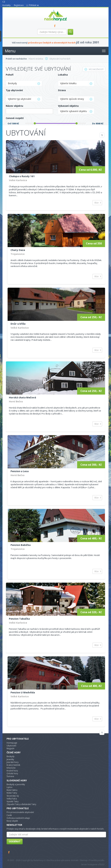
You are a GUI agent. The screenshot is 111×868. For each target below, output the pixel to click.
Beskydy (10, 756)
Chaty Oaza (18, 250)
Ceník (9, 815)
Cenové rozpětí (15, 118)
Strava (62, 90)
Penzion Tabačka (19, 619)
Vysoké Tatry (13, 801)
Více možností (94, 69)
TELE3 (102, 864)
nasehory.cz (50, 10)
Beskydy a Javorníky (16, 784)
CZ (4, 2)
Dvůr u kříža (18, 324)
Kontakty (7, 5)
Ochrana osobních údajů (18, 818)
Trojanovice (18, 254)
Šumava (10, 776)
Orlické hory (12, 773)
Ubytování (11, 746)
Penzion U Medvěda (23, 692)
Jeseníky (10, 759)
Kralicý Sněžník (13, 765)
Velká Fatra (12, 799)
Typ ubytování (14, 90)
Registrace (19, 5)
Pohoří (10, 75)
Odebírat (15, 841)
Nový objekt (12, 821)
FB (55, 26)
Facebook (9, 852)
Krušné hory (12, 771)
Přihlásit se (34, 5)
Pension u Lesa (20, 471)
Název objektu (14, 106)
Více (96, 203)
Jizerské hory (13, 762)
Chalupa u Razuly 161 (22, 176)
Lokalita (63, 75)
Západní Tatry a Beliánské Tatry (21, 804)
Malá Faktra (12, 790)
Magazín (10, 748)
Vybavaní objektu (68, 106)
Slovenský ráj (13, 796)
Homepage (12, 743)
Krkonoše (11, 768)
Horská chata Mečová (22, 397)
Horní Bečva (16, 401)
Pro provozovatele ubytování (20, 812)
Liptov (9, 787)
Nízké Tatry (12, 793)
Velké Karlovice (18, 180)
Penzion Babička (21, 545)
